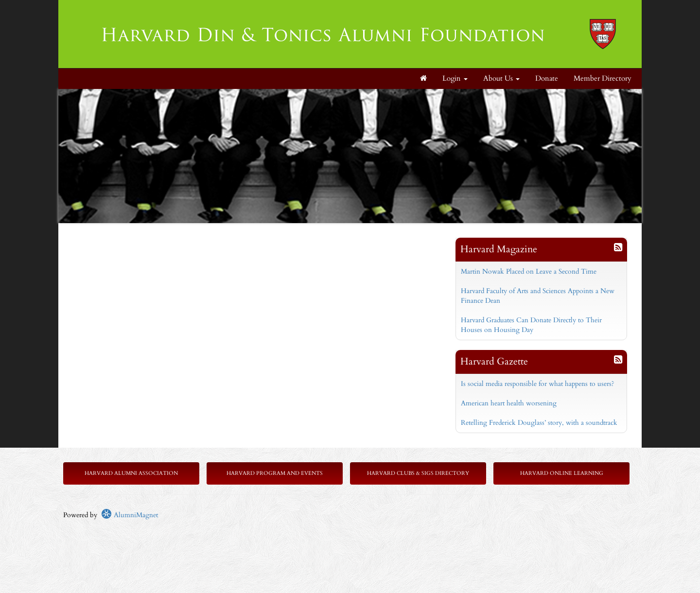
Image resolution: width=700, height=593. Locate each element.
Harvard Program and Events (275, 473)
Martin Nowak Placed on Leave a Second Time (529, 271)
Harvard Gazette (494, 361)
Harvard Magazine (499, 249)
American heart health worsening (509, 403)
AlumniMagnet (130, 515)
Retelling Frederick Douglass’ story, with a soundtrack (539, 423)
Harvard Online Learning (562, 473)
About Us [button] (501, 78)
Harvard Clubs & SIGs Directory (418, 473)
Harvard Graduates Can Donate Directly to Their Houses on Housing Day (531, 325)
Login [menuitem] (455, 78)
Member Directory (603, 78)
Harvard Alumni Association (131, 473)
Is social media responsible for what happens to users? (537, 384)
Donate (547, 78)
